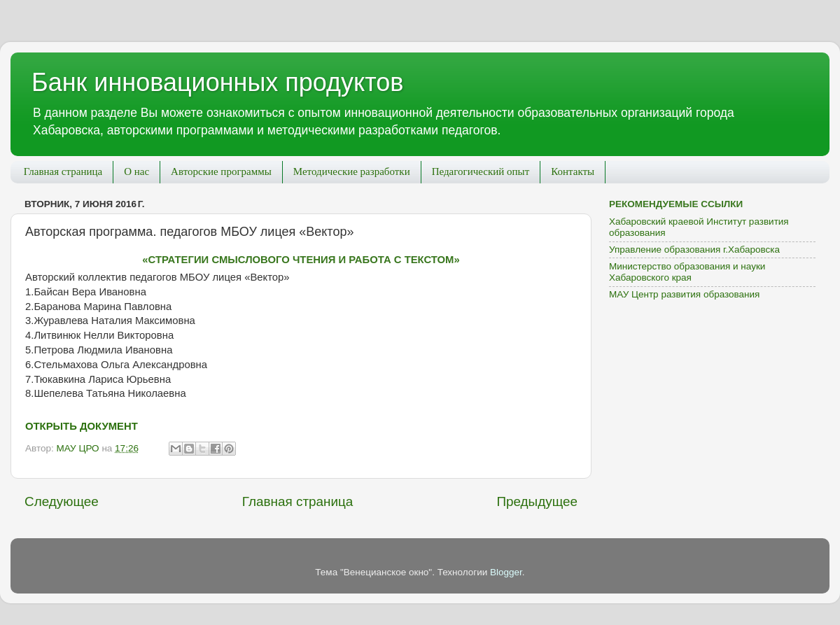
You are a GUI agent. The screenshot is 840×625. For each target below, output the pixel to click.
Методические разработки (352, 171)
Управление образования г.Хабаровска (694, 250)
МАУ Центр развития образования (684, 294)
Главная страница (63, 171)
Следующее (62, 501)
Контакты (573, 171)
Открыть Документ (82, 426)
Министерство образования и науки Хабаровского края (687, 272)
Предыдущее (537, 501)
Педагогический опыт (481, 171)
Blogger (506, 572)
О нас (136, 171)
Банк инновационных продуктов (217, 82)
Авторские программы (221, 171)
